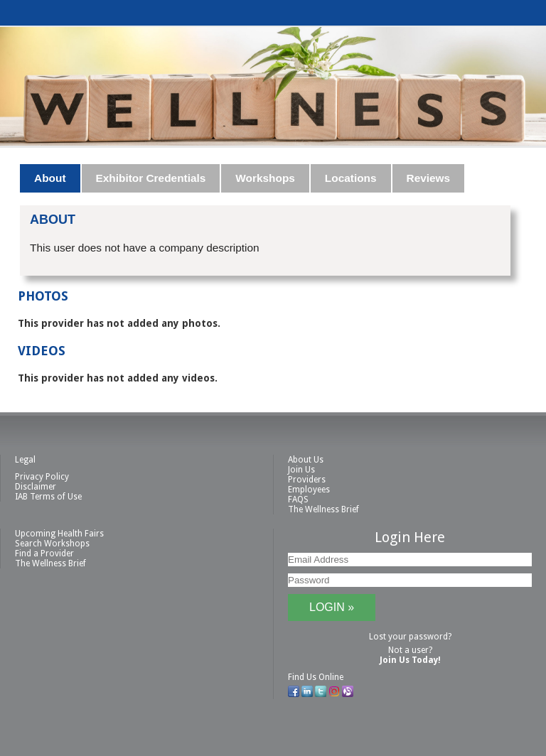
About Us (306, 460)
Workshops (265, 178)
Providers (307, 480)
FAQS (298, 499)
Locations (351, 178)
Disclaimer (36, 487)
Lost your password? (410, 637)
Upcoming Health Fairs (59, 534)
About (50, 178)
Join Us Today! (410, 660)
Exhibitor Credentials (151, 178)
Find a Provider (44, 553)
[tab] (50, 178)
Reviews (429, 178)
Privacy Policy (42, 477)
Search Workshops (52, 544)
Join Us (301, 470)
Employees (309, 490)
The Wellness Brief (323, 509)
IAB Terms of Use (48, 497)
